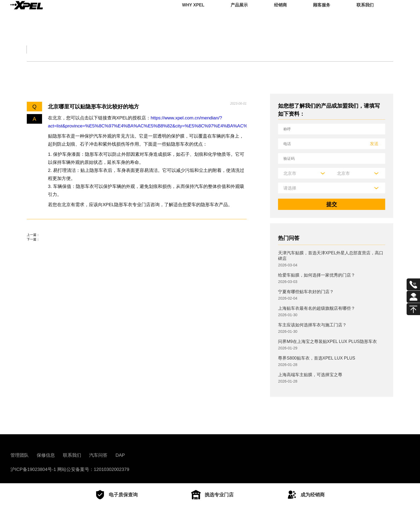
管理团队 (20, 455)
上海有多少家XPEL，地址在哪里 (66, 258)
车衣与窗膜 (120, 69)
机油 (55, 69)
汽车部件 (207, 49)
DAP (120, 455)
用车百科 (252, 49)
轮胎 (32, 69)
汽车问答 (98, 455)
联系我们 (365, 12)
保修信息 (46, 455)
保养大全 (117, 49)
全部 (33, 49)
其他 (152, 69)
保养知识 (84, 69)
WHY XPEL (193, 12)
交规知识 (72, 49)
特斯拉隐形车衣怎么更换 (56, 243)
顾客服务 (322, 12)
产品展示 (239, 12)
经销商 (280, 12)
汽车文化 (162, 49)
